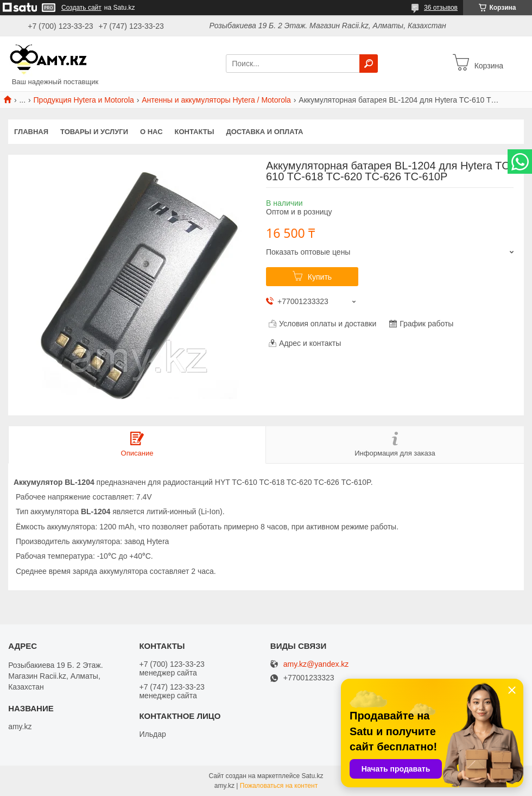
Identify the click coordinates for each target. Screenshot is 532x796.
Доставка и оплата (264, 132)
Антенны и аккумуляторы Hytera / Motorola (216, 100)
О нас (151, 132)
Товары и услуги (94, 132)
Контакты (195, 132)
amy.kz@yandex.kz (316, 664)
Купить (320, 277)
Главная (31, 132)
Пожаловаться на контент (279, 786)
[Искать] (369, 64)
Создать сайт (81, 8)
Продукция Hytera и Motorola (84, 100)
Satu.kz (312, 776)
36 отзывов (441, 8)
